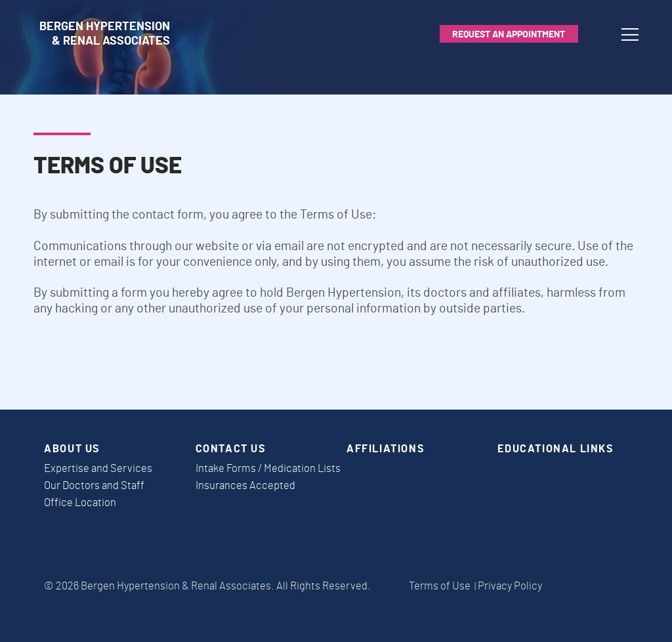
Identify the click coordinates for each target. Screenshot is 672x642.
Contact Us (231, 449)
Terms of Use (440, 586)
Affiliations (386, 449)
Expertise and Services (98, 469)
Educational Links (556, 449)
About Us (72, 449)
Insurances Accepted (245, 486)
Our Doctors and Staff (94, 486)
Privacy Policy (510, 586)
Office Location (80, 503)
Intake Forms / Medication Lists (268, 469)
